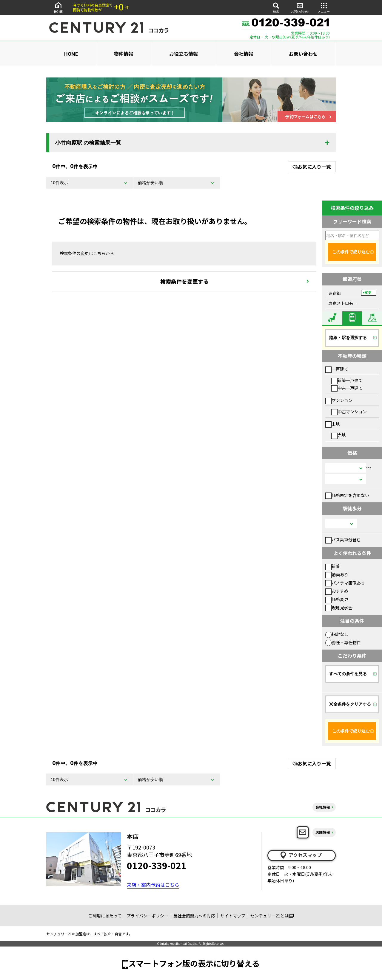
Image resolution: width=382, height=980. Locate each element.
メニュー (324, 7)
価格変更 (337, 599)
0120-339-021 (157, 865)
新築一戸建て (347, 380)
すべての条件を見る (348, 674)
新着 (333, 566)
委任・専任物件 (343, 642)
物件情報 (124, 54)
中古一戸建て (347, 388)
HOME (58, 7)
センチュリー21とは (272, 916)
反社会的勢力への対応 (194, 916)
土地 (333, 424)
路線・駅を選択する (348, 338)
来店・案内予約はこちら (153, 885)
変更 (368, 293)
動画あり (337, 574)
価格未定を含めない (347, 495)
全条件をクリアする (350, 704)
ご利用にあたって (105, 916)
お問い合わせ (300, 7)
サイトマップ (233, 916)
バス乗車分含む (343, 540)
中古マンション (349, 411)
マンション (339, 400)
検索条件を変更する (184, 281)
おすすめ (337, 591)
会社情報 (244, 54)
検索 (276, 7)
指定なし (337, 634)
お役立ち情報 (184, 54)
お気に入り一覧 (312, 167)
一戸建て (337, 369)
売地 (339, 435)
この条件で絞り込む (351, 252)
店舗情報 (323, 832)
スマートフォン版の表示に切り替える (194, 963)
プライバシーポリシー (147, 916)
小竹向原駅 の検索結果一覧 (88, 143)
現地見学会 (339, 608)
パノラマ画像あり (345, 583)
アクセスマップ (301, 855)
